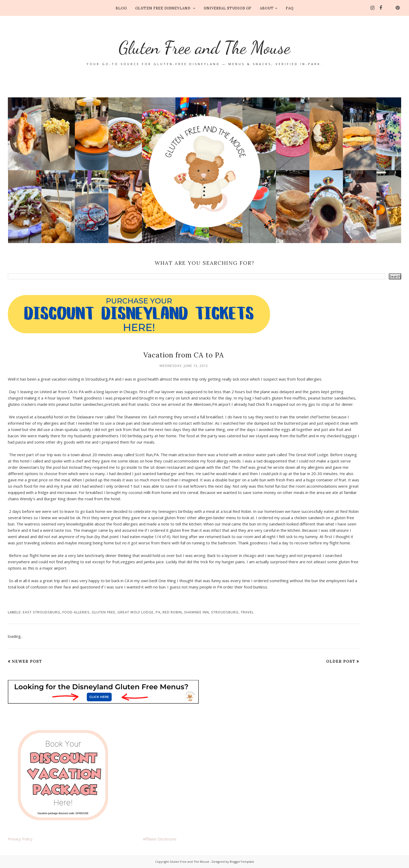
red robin (172, 612)
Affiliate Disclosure (160, 839)
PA (158, 612)
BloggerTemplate (242, 862)
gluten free (104, 612)
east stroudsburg (42, 612)
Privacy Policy (20, 839)
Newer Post (27, 661)
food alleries (76, 612)
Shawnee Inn (197, 612)
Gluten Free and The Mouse (205, 45)
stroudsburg (225, 612)
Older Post (341, 661)
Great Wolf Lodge (136, 612)
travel (247, 612)
